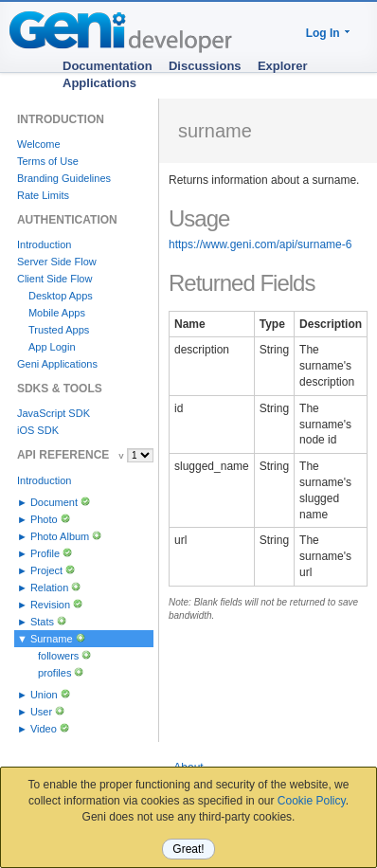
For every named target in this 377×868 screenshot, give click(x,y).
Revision (50, 605)
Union (44, 695)
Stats (42, 622)
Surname (52, 639)
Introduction (44, 244)
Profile (45, 553)
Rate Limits (43, 195)
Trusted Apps (59, 330)
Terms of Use (48, 161)
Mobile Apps (57, 313)
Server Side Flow (57, 262)
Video (44, 729)
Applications (99, 83)
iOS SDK (38, 430)
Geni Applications (57, 364)
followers (58, 656)
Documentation (108, 66)
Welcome (39, 144)
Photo (44, 519)
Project (46, 570)
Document (54, 502)
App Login (52, 347)
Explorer (283, 66)
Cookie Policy (312, 801)
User (41, 712)
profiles (54, 673)
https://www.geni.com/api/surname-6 (260, 244)
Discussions (205, 66)
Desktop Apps (61, 296)
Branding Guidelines (64, 178)
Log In (323, 33)
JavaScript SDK (54, 413)
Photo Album (60, 536)
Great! (188, 849)
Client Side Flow (54, 279)
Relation (49, 588)
